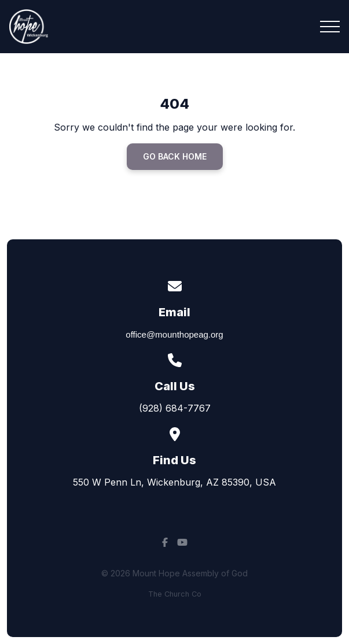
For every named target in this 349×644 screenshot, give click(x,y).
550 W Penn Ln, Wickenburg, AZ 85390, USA (174, 482)
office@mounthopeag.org (174, 334)
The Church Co (175, 594)
